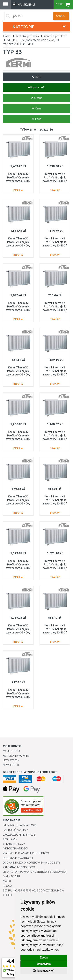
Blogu (7, 886)
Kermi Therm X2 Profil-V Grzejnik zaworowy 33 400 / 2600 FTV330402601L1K (18, 633)
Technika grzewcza (27, 36)
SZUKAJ (61, 16)
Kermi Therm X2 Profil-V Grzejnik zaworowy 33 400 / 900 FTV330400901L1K (18, 504)
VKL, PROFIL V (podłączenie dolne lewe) (31, 40)
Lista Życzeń (11, 760)
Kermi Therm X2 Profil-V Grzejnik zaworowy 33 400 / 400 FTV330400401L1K (18, 697)
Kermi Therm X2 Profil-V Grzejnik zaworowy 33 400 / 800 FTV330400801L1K (18, 375)
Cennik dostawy (14, 844)
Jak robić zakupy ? (15, 830)
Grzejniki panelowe (56, 36)
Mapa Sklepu (11, 876)
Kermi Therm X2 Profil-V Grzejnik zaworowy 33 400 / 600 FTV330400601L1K (55, 504)
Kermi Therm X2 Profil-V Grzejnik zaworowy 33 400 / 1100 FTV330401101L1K (55, 375)
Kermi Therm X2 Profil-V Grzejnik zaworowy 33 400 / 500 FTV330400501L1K (55, 310)
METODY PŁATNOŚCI (15, 848)
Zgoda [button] (44, 958)
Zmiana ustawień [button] (44, 971)
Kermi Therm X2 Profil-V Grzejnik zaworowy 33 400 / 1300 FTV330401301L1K (55, 439)
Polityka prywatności (18, 858)
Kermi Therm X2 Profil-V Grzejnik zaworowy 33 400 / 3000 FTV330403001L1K (18, 568)
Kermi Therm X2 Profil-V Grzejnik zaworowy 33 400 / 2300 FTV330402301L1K (55, 568)
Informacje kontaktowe (20, 825)
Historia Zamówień (16, 756)
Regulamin (10, 839)
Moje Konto (11, 751)
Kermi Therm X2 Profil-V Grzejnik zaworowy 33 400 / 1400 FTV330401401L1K (18, 439)
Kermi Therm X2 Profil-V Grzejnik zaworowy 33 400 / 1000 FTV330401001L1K (18, 310)
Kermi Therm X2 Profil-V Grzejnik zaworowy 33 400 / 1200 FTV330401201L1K (55, 246)
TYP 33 (30, 44)
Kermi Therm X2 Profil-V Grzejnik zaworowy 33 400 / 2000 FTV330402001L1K (18, 181)
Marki (7, 881)
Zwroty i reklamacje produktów (26, 853)
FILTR (36, 77)
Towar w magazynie (38, 129)
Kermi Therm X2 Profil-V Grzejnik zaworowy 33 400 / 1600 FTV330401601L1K (55, 181)
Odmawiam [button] (44, 964)
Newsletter (11, 765)
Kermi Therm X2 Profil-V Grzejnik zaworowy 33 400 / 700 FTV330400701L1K (55, 633)
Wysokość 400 (12, 44)
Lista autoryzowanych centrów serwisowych (35, 872)
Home (7, 36)
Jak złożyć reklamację (19, 835)
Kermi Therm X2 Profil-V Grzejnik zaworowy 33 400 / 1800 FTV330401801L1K (18, 246)
